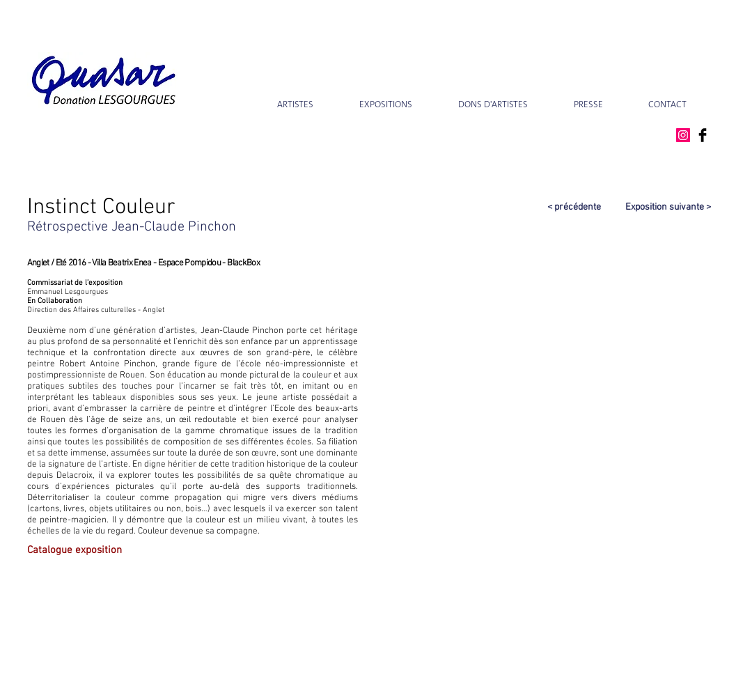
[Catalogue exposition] (87, 551)
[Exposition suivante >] (660, 208)
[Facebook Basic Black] (703, 135)
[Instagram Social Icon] (683, 135)
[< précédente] (549, 208)
